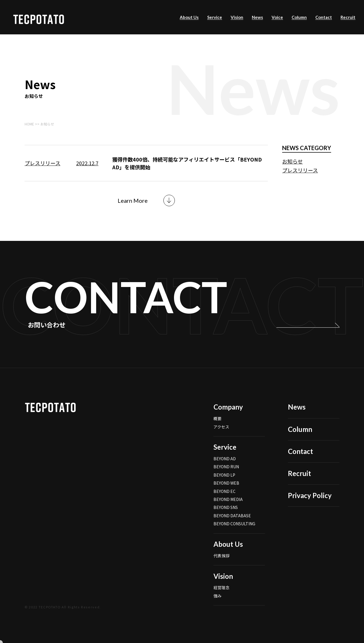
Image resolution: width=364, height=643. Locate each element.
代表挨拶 (221, 564)
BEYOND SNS (226, 515)
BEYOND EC (224, 499)
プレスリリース (42, 163)
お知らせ (292, 161)
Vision (237, 17)
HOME (29, 124)
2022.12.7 (87, 163)
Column (299, 17)
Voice (277, 17)
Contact (324, 17)
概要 (217, 426)
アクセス (221, 434)
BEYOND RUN (226, 475)
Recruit (348, 17)
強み (217, 604)
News (257, 17)
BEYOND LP (224, 483)
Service (215, 17)
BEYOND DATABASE (232, 524)
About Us (189, 17)
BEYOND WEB (226, 491)
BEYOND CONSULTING (234, 532)
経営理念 (221, 595)
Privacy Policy (310, 503)
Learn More (133, 200)
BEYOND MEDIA (228, 507)
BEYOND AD (225, 467)
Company (228, 415)
